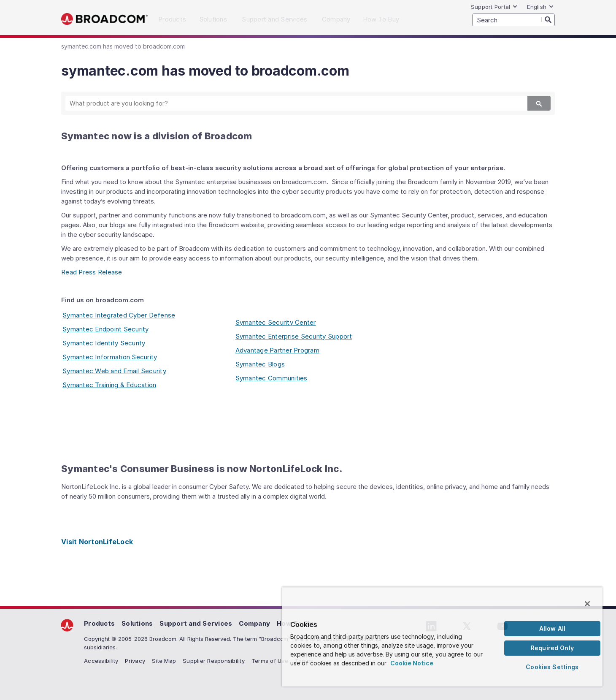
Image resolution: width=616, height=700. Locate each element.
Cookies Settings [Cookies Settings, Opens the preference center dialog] (552, 667)
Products (99, 623)
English (540, 7)
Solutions (137, 623)
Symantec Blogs (260, 364)
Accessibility (101, 661)
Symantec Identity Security (104, 343)
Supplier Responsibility (214, 661)
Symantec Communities (272, 378)
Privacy (135, 661)
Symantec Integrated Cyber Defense (119, 315)
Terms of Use (270, 661)
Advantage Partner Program (277, 350)
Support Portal (494, 7)
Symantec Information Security (110, 357)
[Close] (587, 604)
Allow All (552, 628)
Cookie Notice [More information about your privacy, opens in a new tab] (412, 663)
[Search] (548, 19)
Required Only (552, 648)
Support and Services (196, 623)
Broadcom (104, 19)
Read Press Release (92, 272)
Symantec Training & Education (109, 385)
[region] (442, 637)
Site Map (164, 661)
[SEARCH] (513, 20)
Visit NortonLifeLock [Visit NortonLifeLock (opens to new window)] (97, 542)
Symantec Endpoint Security (106, 329)
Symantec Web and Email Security (114, 371)
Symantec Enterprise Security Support (294, 336)
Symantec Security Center (276, 322)
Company (254, 623)
